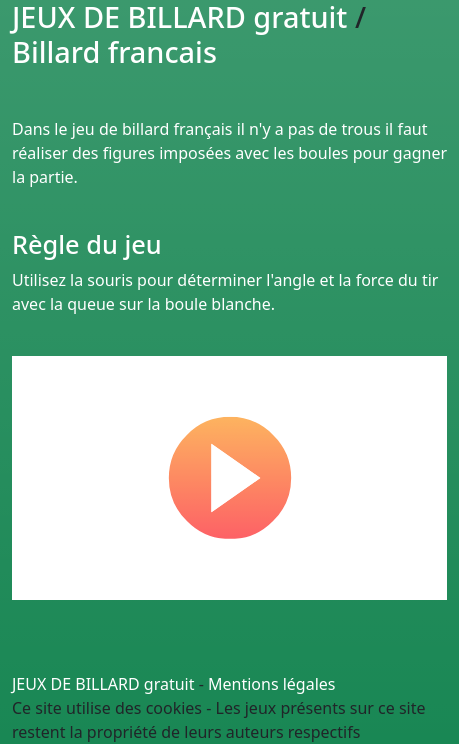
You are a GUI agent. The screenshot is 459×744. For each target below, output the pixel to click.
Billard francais (114, 51)
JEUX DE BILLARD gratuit (103, 684)
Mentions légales (272, 684)
